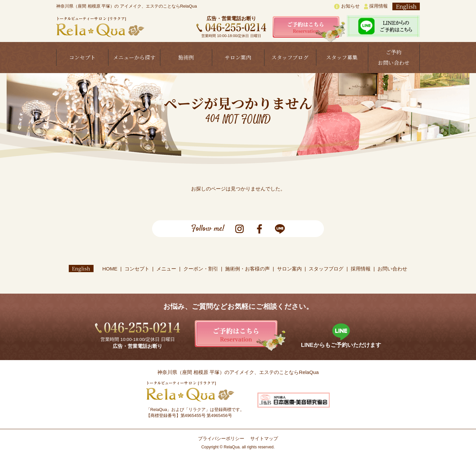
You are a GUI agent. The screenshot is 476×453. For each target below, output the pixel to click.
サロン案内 (238, 57)
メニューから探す (134, 57)
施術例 (186, 57)
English (406, 6)
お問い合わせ (393, 269)
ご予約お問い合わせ (394, 57)
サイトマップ (264, 439)
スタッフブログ (290, 57)
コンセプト (82, 57)
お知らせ (347, 6)
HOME (110, 269)
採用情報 (376, 6)
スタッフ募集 (342, 57)
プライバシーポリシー (221, 439)
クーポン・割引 (201, 269)
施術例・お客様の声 (248, 269)
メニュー (167, 269)
